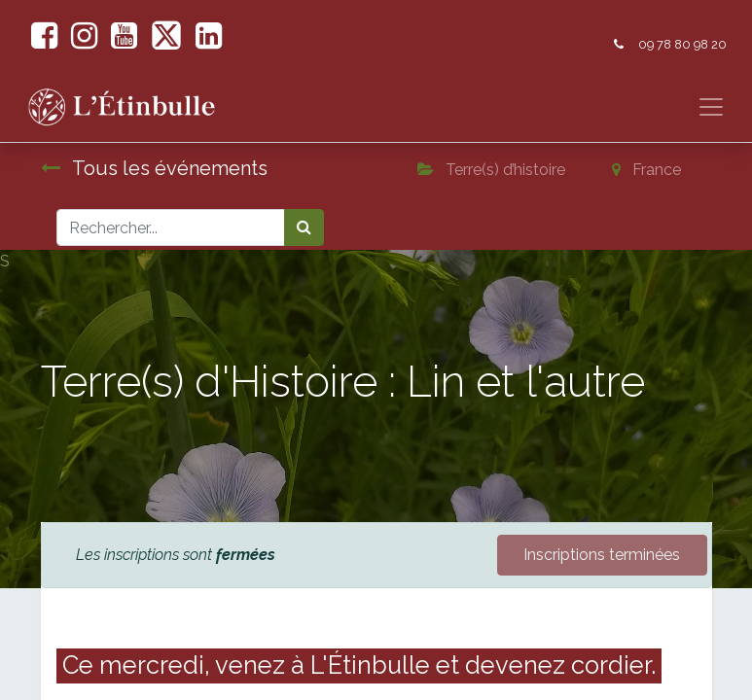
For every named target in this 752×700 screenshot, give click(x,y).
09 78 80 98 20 (682, 44)
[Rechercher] (304, 227)
